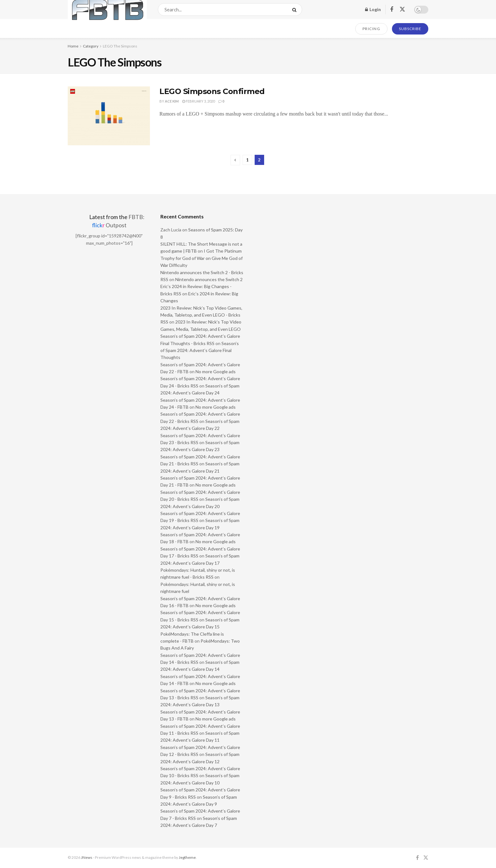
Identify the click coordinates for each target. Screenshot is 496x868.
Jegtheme (187, 857)
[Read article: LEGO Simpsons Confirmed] (109, 116)
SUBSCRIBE (410, 29)
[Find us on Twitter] (402, 9)
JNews (87, 857)
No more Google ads (216, 371)
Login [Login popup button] (373, 9)
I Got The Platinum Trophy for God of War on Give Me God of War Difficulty (201, 258)
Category (91, 46)
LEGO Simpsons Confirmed (212, 91)
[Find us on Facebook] (392, 10)
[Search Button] (296, 9)
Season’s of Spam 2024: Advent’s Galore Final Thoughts (200, 350)
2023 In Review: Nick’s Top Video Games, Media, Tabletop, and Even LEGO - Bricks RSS (201, 315)
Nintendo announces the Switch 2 (209, 279)
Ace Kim (172, 101)
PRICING (372, 29)
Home (73, 46)
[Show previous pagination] (235, 160)
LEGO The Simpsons (120, 46)
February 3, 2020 (198, 101)
